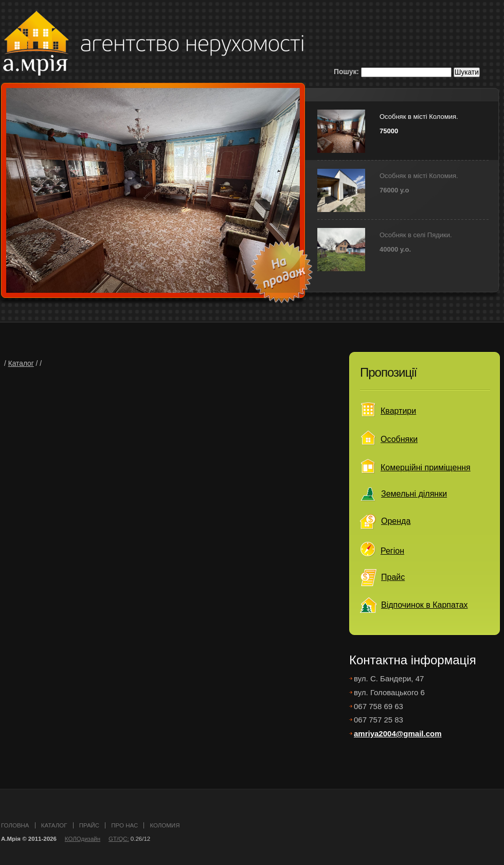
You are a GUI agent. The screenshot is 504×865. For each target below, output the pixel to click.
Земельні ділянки (414, 494)
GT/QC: (119, 839)
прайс (89, 825)
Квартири (398, 411)
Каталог (21, 364)
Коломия (165, 825)
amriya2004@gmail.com (398, 734)
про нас (124, 825)
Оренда (396, 521)
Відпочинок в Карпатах (425, 605)
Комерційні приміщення (426, 467)
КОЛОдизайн (83, 839)
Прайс (393, 577)
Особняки (399, 439)
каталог (54, 825)
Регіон (392, 551)
